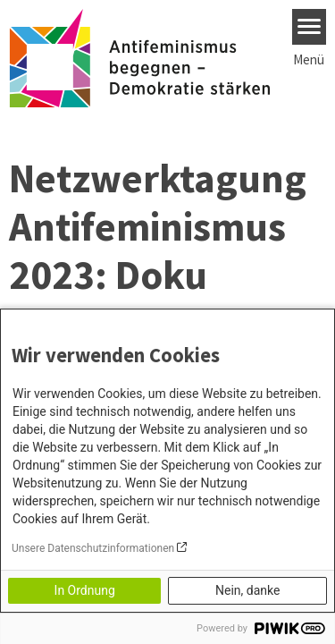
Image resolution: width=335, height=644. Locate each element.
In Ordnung (85, 590)
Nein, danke (247, 590)
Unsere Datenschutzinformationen (93, 548)
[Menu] (310, 27)
